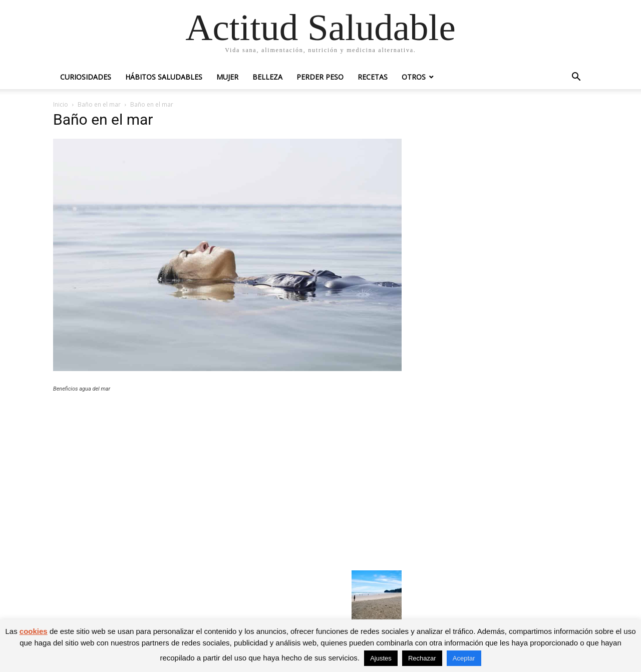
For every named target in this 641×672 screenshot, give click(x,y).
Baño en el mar (99, 104)
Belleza (267, 77)
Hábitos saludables (164, 77)
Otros (414, 77)
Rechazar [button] (422, 658)
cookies (34, 631)
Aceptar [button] (464, 658)
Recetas (373, 77)
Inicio (61, 104)
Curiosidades (86, 77)
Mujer (227, 77)
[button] (576, 78)
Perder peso (320, 77)
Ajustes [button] (381, 658)
